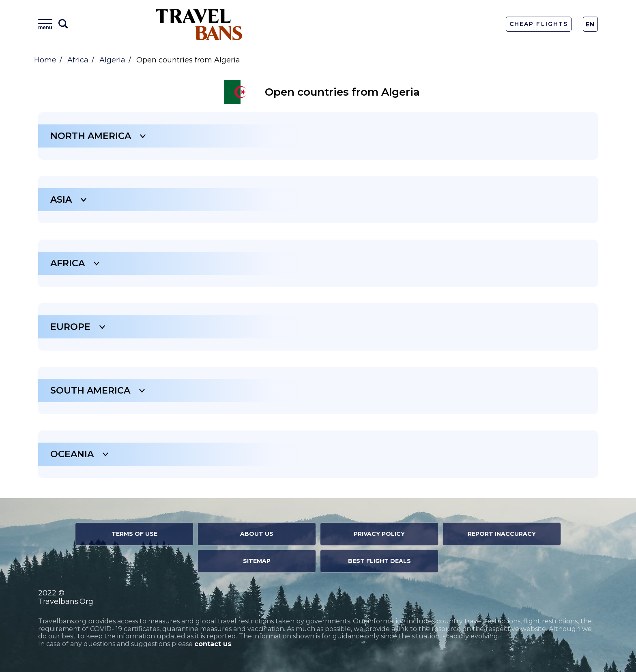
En (590, 24)
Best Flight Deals (379, 561)
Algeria (112, 60)
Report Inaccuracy (502, 534)
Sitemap (257, 561)
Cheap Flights (538, 24)
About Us (257, 534)
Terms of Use (134, 534)
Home (45, 60)
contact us (213, 644)
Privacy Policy (379, 534)
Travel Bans (199, 24)
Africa (78, 60)
